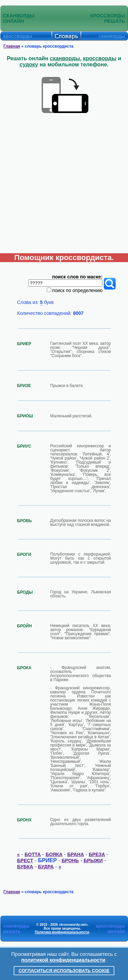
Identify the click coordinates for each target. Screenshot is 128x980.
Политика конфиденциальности (62, 932)
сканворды (65, 58)
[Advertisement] (64, 186)
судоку (29, 65)
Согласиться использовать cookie (64, 971)
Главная (12, 46)
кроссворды (100, 58)
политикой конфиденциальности (63, 960)
